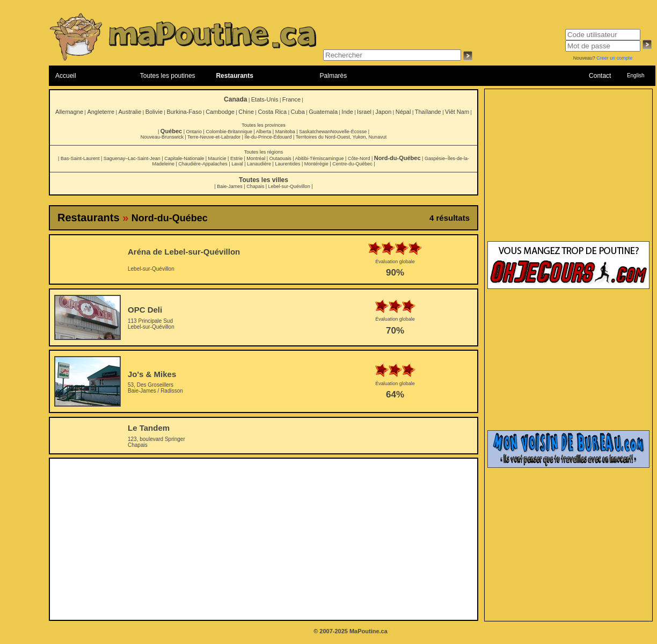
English (636, 75)
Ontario (194, 132)
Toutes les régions (264, 152)
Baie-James (230, 186)
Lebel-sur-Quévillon (289, 186)
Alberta (264, 132)
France (291, 99)
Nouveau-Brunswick (162, 137)
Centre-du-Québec (352, 164)
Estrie (236, 158)
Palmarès (334, 76)
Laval (237, 164)
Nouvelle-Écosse (349, 132)
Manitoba (285, 132)
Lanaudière (259, 164)
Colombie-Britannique (229, 132)
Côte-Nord (359, 158)
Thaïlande (428, 112)
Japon (383, 112)
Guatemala (323, 112)
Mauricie (217, 158)
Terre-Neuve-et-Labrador (214, 137)
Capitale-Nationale (184, 158)
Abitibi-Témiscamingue (320, 158)
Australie (130, 112)
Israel (364, 112)
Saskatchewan (315, 132)
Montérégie (316, 164)
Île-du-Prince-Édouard (268, 137)
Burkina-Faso (184, 112)
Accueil (66, 76)
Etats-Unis (265, 99)
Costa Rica (272, 112)
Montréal (256, 158)
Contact (600, 76)
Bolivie (154, 112)
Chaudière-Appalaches (203, 164)
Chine (246, 112)
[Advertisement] (264, 539)
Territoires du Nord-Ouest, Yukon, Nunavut (341, 137)
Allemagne (69, 112)
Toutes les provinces (264, 125)
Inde (347, 112)
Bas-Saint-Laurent (80, 158)
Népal (403, 112)
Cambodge (220, 112)
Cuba (298, 112)
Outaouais (280, 158)
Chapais (255, 186)
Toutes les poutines (168, 76)
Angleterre (101, 112)
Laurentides (287, 164)
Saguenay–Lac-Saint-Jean (132, 158)
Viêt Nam (457, 112)
